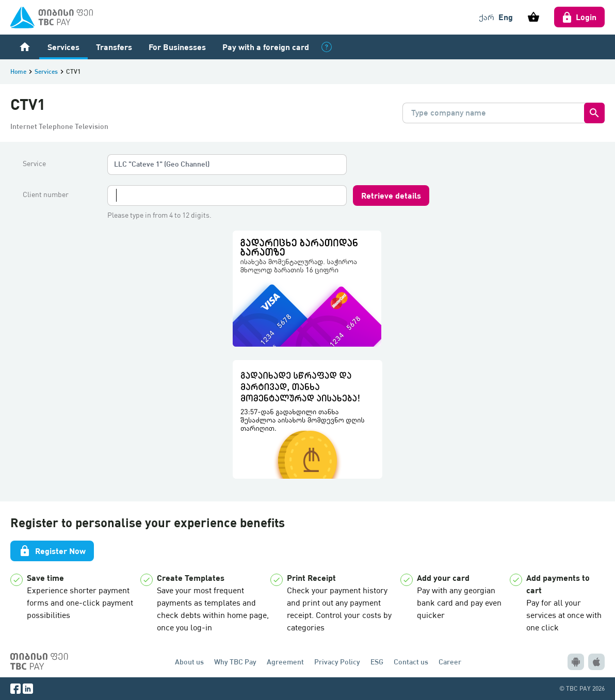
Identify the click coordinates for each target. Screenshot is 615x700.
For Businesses (177, 47)
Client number (46, 194)
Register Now (52, 551)
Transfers (114, 47)
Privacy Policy (337, 662)
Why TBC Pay (235, 662)
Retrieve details (391, 195)
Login (579, 17)
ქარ (487, 17)
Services (63, 47)
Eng (506, 17)
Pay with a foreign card (266, 47)
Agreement (285, 662)
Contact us (411, 662)
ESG (377, 662)
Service (34, 164)
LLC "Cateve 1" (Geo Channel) (162, 164)
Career (450, 662)
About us (189, 662)
